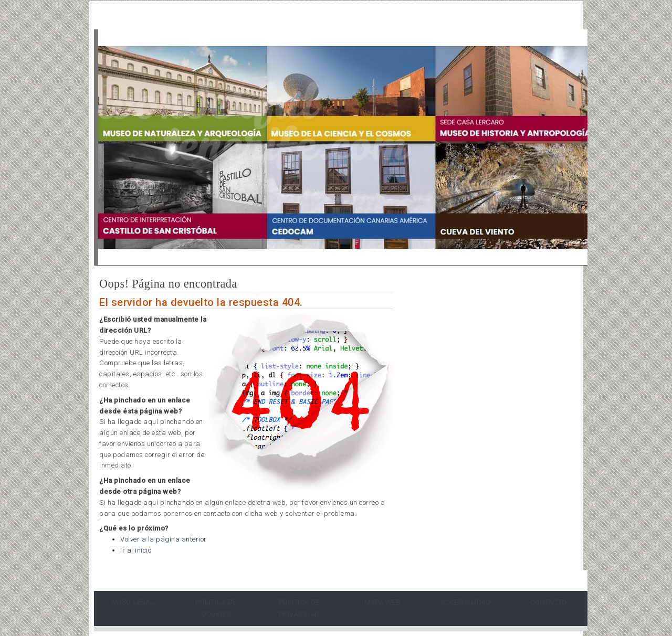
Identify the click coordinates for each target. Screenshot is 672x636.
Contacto (549, 602)
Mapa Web (382, 602)
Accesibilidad (466, 602)
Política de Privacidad (300, 608)
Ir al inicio (136, 550)
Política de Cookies (216, 608)
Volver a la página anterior (164, 539)
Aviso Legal (133, 602)
